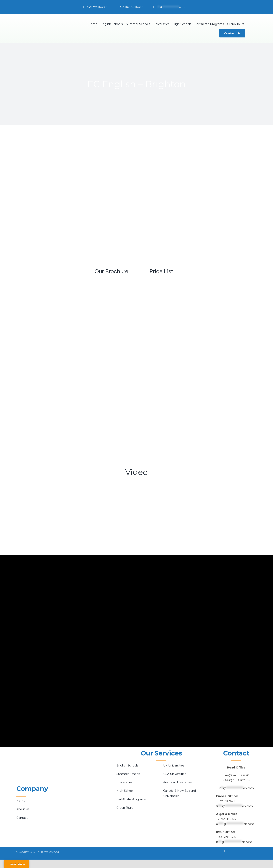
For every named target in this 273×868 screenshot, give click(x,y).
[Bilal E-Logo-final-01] (44, 17)
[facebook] (215, 851)
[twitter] (225, 851)
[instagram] (220, 851)
